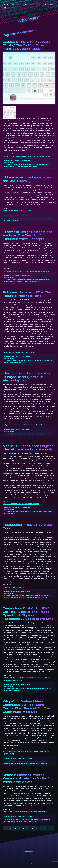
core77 (10, 164)
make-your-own (34, 164)
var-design (20, 166)
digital (18, 219)
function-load (25, 164)
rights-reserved (39, 360)
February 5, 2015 (9, 161)
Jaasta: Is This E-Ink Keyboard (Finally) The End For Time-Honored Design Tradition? (27, 45)
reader (12, 162)
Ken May (29, 19)
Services (35, 4)
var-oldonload (33, 166)
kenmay (17, 161)
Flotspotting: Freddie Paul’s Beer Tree (14, 587)
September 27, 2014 (10, 758)
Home (6, 4)
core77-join (12, 219)
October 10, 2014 (9, 684)
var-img (26, 166)
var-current (49, 219)
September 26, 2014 (10, 816)
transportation (9, 764)
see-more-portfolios (41, 762)
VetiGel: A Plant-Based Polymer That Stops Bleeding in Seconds (21, 503)
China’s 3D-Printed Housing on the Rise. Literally (17, 211)
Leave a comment (26, 161)
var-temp (43, 435)
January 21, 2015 (9, 215)
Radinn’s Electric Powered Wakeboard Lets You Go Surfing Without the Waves (28, 778)
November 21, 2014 (10, 508)
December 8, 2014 (9, 429)
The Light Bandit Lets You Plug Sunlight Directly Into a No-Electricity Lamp (27, 377)
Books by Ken (20, 4)
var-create (13, 166)
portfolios (42, 164)
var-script (22, 362)
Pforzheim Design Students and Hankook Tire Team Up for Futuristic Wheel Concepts (28, 235)
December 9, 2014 (9, 357)
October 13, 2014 (9, 591)
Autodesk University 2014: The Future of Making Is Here (19, 352)
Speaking (49, 4)
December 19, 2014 (9, 275)
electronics (16, 164)
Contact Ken (10, 8)
